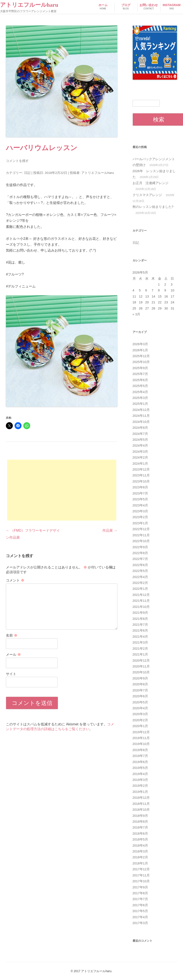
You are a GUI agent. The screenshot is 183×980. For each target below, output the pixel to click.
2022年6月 (140, 565)
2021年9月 (140, 613)
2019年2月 (140, 786)
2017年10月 (141, 881)
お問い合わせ (149, 7)
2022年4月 (140, 577)
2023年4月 (140, 505)
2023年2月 (140, 517)
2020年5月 (140, 702)
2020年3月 (140, 714)
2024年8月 (140, 428)
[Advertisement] (62, 490)
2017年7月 (140, 899)
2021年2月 (140, 649)
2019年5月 (140, 768)
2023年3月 (140, 511)
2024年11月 (141, 416)
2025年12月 (141, 356)
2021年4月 (140, 637)
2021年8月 (140, 619)
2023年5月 (140, 499)
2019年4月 (140, 774)
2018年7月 (140, 827)
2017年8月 (140, 893)
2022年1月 (140, 589)
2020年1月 (140, 726)
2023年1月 (140, 523)
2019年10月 (141, 744)
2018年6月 (140, 834)
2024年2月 (140, 457)
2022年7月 (140, 559)
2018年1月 (140, 863)
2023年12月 (141, 469)
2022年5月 (140, 571)
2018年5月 (140, 839)
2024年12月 (141, 410)
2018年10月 (141, 810)
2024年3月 (140, 452)
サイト (11, 674)
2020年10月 (141, 672)
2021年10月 (141, 607)
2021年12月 (141, 595)
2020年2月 (140, 720)
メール (13, 655)
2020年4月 (140, 708)
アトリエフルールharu (29, 5)
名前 (12, 635)
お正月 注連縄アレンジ (151, 183)
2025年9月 (140, 368)
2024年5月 (140, 440)
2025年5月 (140, 386)
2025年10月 (141, 362)
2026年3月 (140, 344)
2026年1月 (140, 350)
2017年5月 (140, 911)
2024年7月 (140, 434)
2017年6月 (140, 905)
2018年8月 (140, 822)
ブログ (126, 7)
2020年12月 (141, 661)
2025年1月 (140, 404)
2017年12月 (141, 869)
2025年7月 (140, 374)
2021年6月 (140, 630)
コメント (15, 580)
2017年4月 (140, 917)
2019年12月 (141, 732)
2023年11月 (141, 475)
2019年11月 (141, 738)
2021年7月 (140, 625)
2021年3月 (140, 642)
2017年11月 (141, 875)
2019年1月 (140, 792)
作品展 (110, 530)
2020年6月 (140, 696)
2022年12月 (141, 529)
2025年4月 (140, 392)
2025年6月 (140, 380)
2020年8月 (140, 684)
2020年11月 (141, 666)
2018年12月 (141, 798)
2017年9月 (140, 887)
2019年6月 (140, 762)
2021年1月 (140, 654)
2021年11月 (141, 601)
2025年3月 (140, 398)
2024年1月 (140, 464)
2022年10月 (141, 541)
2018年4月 (140, 846)
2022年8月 (140, 553)
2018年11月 (141, 804)
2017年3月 (140, 923)
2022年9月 (140, 547)
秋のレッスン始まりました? (153, 207)
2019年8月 (140, 750)
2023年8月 (140, 487)
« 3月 (136, 314)
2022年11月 (141, 535)
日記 (27, 173)
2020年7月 (140, 690)
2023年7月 (140, 493)
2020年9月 (140, 678)
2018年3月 (140, 851)
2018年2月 (140, 857)
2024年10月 (141, 422)
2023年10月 (141, 481)
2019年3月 (140, 780)
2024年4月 (140, 445)
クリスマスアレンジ (147, 195)
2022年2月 (140, 583)
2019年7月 (140, 756)
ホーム (103, 7)
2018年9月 (140, 816)
